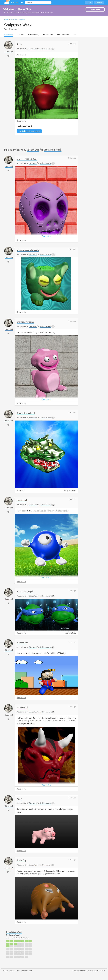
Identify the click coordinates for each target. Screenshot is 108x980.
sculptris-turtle (71, 633)
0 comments (21, 121)
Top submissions (64, 35)
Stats (76, 35)
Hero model (22, 500)
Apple (19, 44)
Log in (89, 3)
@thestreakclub (100, 971)
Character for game (26, 322)
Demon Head (23, 707)
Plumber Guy (23, 643)
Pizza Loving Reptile (26, 592)
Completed (21, 20)
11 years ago (72, 44)
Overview (21, 35)
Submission (9, 35)
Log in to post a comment (29, 131)
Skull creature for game (28, 159)
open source (83, 971)
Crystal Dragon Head (26, 413)
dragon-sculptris (71, 491)
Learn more (95, 9)
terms (18, 971)
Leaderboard (49, 35)
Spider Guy (22, 860)
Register (99, 3)
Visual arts (13, 20)
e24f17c (89, 971)
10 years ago (72, 158)
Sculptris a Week (18, 25)
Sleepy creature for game (29, 250)
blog (30, 971)
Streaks (7, 20)
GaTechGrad (33, 49)
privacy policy (24, 971)
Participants (33, 35)
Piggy (19, 799)
